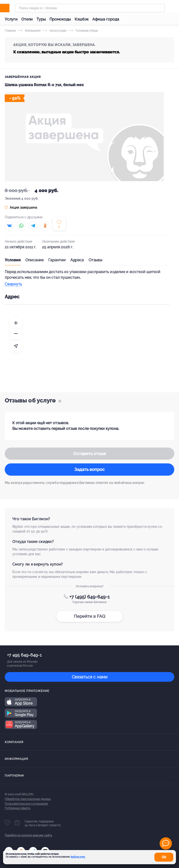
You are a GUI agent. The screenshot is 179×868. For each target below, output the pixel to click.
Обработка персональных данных (28, 799)
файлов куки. (78, 857)
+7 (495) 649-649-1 (89, 597)
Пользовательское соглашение (26, 804)
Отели (27, 19)
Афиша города (106, 19)
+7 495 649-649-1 (24, 655)
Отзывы (95, 260)
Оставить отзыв (89, 454)
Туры (41, 19)
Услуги (11, 19)
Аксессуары (54, 31)
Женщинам (29, 31)
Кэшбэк (82, 19)
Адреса (77, 260)
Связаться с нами (90, 677)
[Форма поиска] (90, 8)
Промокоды (60, 19)
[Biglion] (10, 8)
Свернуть (13, 284)
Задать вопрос (89, 469)
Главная (10, 31)
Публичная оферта (18, 808)
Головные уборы (83, 31)
